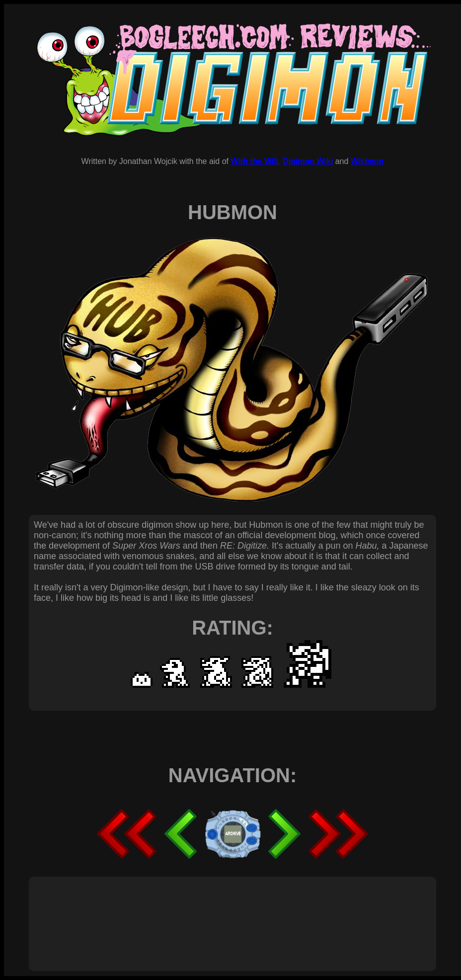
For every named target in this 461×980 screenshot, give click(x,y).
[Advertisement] (215, 913)
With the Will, (255, 161)
